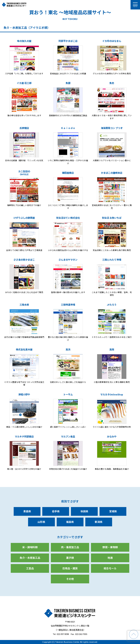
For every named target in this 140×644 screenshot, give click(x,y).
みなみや (112, 437)
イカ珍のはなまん (112, 41)
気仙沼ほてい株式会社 (68, 218)
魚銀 (68, 83)
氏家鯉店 (24, 128)
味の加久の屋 (24, 41)
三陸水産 (24, 305)
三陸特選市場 (68, 305)
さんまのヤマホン (68, 260)
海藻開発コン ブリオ (112, 128)
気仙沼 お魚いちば (112, 218)
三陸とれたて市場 (112, 260)
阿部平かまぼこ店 (68, 41)
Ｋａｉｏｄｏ (68, 128)
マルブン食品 (68, 437)
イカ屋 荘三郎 (24, 83)
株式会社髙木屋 (24, 350)
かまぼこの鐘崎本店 (112, 173)
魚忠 (112, 83)
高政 (112, 350)
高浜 (68, 350)
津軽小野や (24, 395)
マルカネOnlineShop (112, 395)
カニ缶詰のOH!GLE (24, 173)
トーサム (68, 395)
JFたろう (112, 305)
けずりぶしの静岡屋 (24, 218)
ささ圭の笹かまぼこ (24, 260)
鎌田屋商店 (68, 173)
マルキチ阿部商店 (24, 437)
